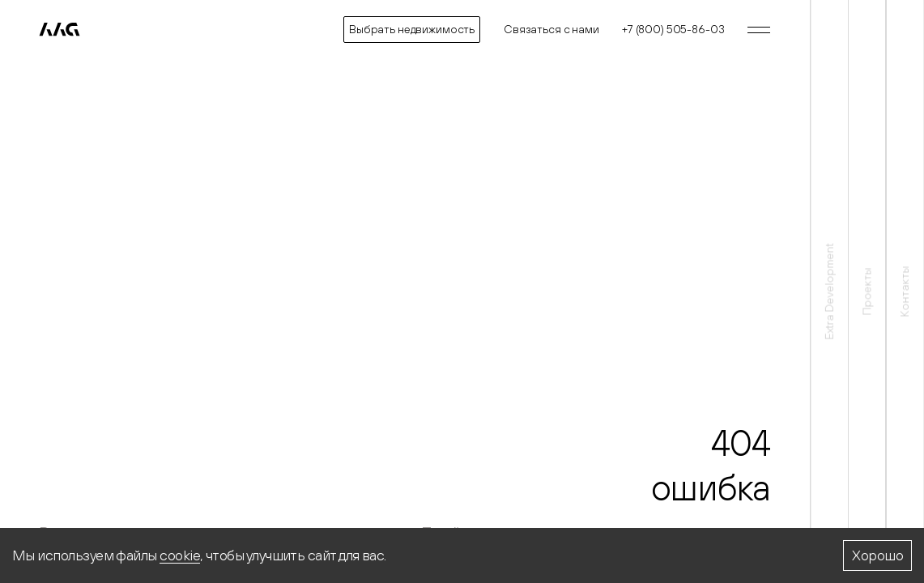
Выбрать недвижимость (412, 29)
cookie (180, 555)
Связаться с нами (551, 29)
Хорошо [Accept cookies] (877, 555)
